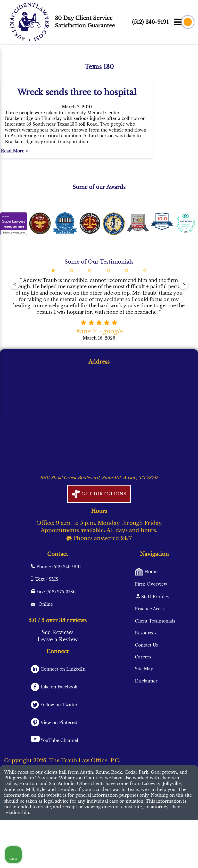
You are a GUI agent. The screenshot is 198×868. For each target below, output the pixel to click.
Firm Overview (151, 616)
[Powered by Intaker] (168, 857)
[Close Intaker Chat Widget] (181, 703)
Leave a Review (58, 672)
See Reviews (57, 664)
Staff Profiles (154, 628)
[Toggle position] (170, 703)
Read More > (16, 183)
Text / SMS (47, 611)
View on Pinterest (58, 754)
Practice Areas (150, 641)
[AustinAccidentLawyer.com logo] (30, 22)
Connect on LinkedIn (62, 701)
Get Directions (103, 526)
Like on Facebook (58, 719)
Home (150, 603)
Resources (146, 665)
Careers (143, 689)
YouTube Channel (59, 772)
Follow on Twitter (58, 736)
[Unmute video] (107, 703)
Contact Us (146, 677)
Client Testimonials (155, 653)
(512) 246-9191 (150, 22)
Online (45, 636)
